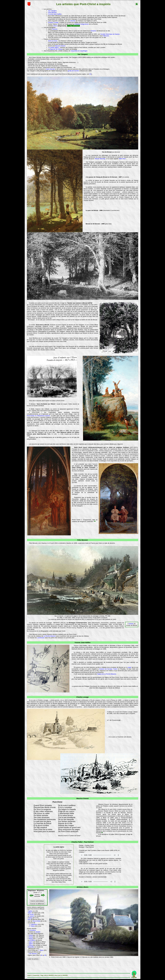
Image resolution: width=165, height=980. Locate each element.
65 (45, 955)
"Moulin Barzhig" (100, 159)
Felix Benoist (52, 12)
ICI (90, 74)
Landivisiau (41, 638)
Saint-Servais (50, 69)
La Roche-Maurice (50, 636)
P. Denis (32, 926)
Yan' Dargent (52, 11)
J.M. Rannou (33, 954)
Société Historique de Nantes (110, 34)
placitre (38, 932)
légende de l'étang (56, 49)
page (130, 667)
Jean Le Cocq (53, 41)
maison (32, 916)
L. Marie (41, 950)
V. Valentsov (33, 924)
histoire (131, 624)
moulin (32, 914)
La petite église (54, 47)
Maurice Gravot (60, 46)
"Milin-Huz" (122, 159)
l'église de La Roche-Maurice (107, 674)
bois (29, 919)
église (30, 911)
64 (42, 955)
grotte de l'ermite (73, 71)
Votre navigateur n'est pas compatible (100, 855)
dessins (73, 21)
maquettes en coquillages (79, 51)
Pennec (55, 29)
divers (55, 26)
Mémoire (106, 36)
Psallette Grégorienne (81, 24)
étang (30, 918)
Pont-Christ (36, 921)
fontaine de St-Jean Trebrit (108, 669)
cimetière (33, 930)
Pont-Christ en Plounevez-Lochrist (38, 416)
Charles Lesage (53, 22)
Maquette (31, 947)
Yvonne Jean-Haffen (55, 14)
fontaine (93, 31)
